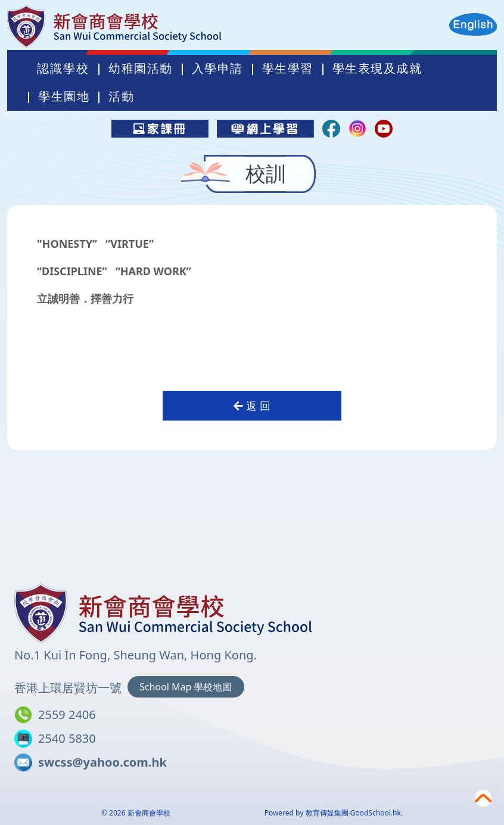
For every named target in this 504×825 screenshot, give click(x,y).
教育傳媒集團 (327, 813)
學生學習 (341, 82)
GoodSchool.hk (376, 813)
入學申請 (271, 82)
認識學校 (117, 82)
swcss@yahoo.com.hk (102, 762)
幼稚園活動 (194, 82)
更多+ (406, 82)
